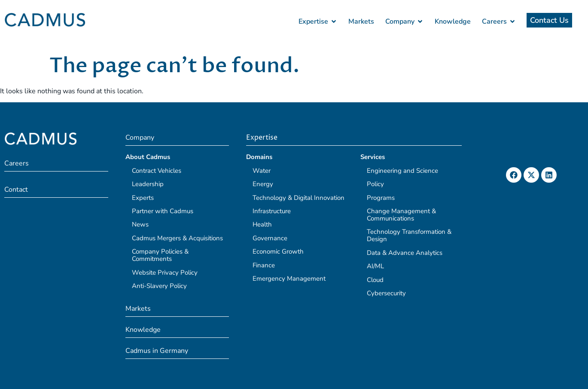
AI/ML (375, 266)
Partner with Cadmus (163, 211)
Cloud (375, 280)
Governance (270, 238)
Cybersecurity (386, 293)
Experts (143, 198)
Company (140, 138)
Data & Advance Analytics (405, 253)
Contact (16, 190)
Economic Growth (278, 251)
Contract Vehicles (157, 171)
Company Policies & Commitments (160, 255)
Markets (138, 309)
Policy (375, 184)
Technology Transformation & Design (409, 235)
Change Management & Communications (401, 215)
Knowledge (143, 330)
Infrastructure (272, 211)
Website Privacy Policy (165, 273)
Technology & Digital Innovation (299, 198)
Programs (381, 198)
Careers (17, 163)
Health (262, 224)
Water (262, 171)
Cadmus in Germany (157, 351)
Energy (263, 184)
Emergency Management (289, 279)
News (140, 224)
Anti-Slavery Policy (159, 286)
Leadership (148, 184)
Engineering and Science (402, 171)
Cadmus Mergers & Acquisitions (177, 238)
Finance (264, 265)
